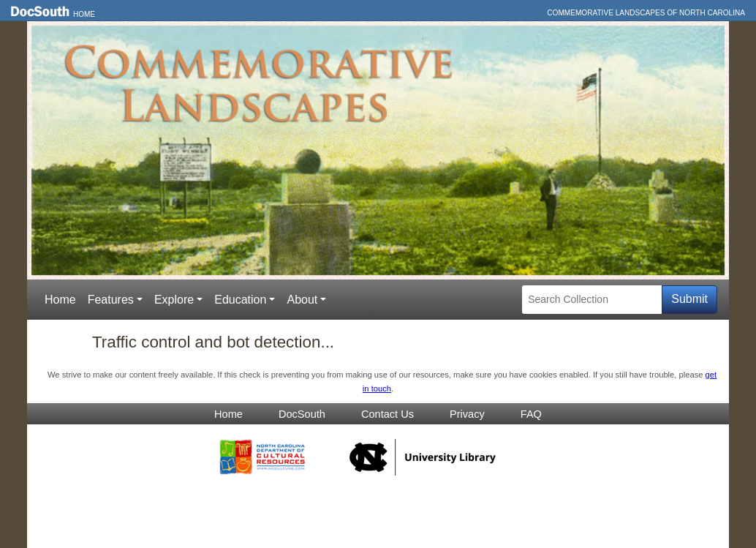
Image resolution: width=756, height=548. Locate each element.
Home (84, 14)
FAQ (531, 414)
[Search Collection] (592, 300)
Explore (174, 300)
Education (240, 300)
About (302, 300)
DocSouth (302, 414)
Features (111, 300)
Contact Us (388, 414)
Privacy (467, 414)
